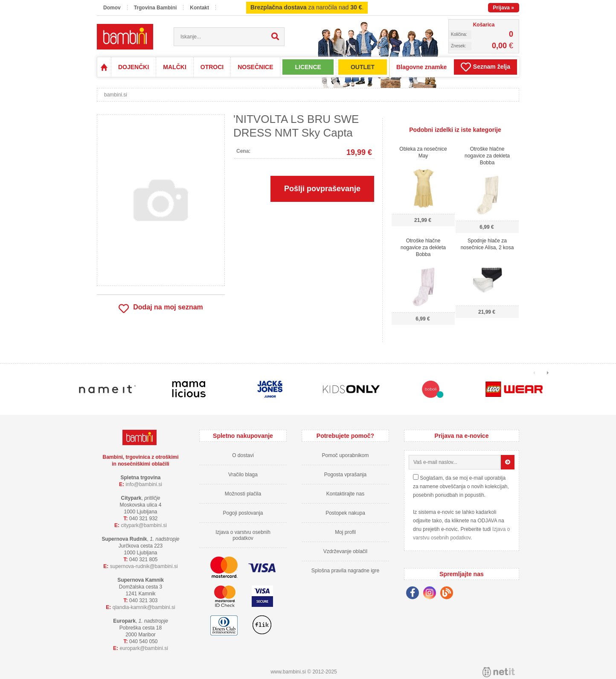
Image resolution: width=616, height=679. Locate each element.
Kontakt (199, 8)
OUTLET (363, 67)
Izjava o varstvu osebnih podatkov (243, 535)
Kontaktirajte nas (345, 494)
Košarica (484, 25)
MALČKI (174, 67)
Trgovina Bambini (155, 8)
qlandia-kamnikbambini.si (144, 607)
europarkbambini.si (144, 648)
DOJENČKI (134, 67)
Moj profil (345, 532)
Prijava (504, 8)
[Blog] (449, 594)
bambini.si (116, 95)
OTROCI (212, 67)
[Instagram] (432, 594)
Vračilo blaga (243, 475)
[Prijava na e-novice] (508, 462)
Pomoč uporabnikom (345, 455)
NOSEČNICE (255, 67)
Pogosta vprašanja (345, 475)
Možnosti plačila (243, 494)
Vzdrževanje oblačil (345, 551)
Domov (112, 8)
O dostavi (243, 455)
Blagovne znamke (421, 67)
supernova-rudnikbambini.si (144, 566)
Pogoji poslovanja (243, 513)
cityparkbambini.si (144, 525)
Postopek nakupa (345, 513)
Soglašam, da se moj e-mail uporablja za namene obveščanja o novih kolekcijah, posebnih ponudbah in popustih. (461, 487)
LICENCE (308, 67)
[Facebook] (415, 594)
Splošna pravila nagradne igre (345, 571)
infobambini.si (144, 484)
